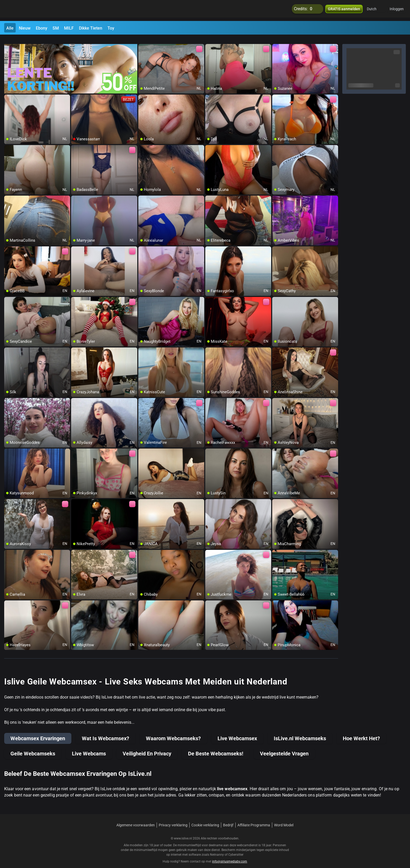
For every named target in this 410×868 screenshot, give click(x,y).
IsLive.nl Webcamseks (300, 732)
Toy (111, 28)
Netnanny (217, 848)
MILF (69, 28)
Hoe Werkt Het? (361, 732)
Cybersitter (236, 848)
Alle (10, 28)
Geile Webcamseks (33, 747)
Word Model (284, 819)
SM (56, 28)
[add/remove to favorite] (143, 42)
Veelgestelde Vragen (284, 747)
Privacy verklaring (173, 819)
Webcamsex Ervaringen (38, 732)
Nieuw (25, 28)
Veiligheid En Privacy (147, 747)
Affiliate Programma (254, 819)
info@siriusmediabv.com (230, 855)
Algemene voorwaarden (136, 819)
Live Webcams (89, 747)
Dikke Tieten (91, 28)
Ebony (42, 28)
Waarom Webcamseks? (173, 732)
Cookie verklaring (205, 819)
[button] (375, 10)
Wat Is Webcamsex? (106, 732)
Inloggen (397, 10)
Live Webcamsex (237, 732)
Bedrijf (228, 819)
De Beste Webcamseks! (216, 747)
